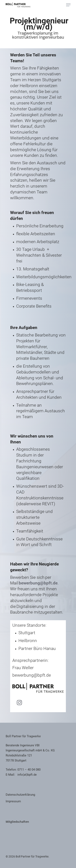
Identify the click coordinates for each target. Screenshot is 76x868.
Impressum (13, 801)
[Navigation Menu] (68, 5)
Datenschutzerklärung (20, 795)
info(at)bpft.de (27, 775)
